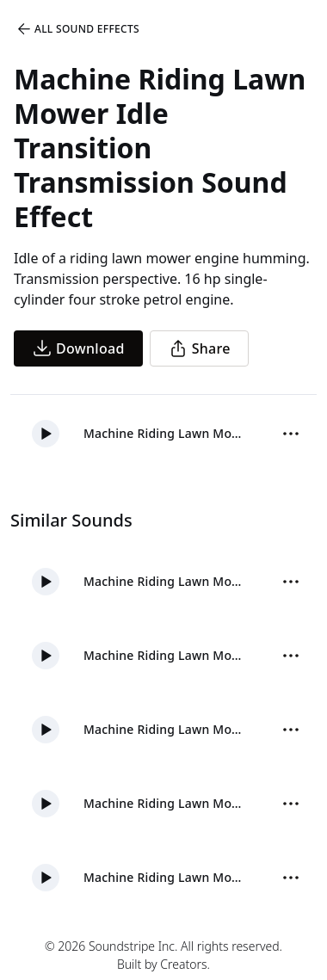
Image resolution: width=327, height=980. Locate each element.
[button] (46, 434)
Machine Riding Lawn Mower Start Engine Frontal (165, 581)
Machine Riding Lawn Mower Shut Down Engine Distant (165, 729)
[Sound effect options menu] (291, 434)
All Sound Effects (77, 29)
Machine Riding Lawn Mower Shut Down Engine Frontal (165, 803)
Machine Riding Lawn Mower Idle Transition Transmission (165, 433)
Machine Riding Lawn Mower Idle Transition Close (165, 877)
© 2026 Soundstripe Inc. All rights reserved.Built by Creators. (163, 955)
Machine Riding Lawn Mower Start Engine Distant (165, 655)
